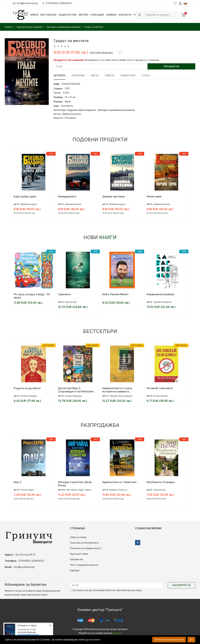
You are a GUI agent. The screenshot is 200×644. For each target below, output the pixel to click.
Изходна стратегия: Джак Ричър (75, 484)
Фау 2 (17, 482)
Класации (97, 15)
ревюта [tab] (110, 75)
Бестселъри (48, 15)
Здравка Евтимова (162, 302)
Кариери (75, 570)
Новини (111, 15)
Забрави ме (76, 559)
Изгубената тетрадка (161, 482)
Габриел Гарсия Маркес (121, 396)
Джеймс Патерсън (118, 490)
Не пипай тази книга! (160, 388)
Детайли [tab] (59, 75)
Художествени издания (82, 110)
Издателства (68, 15)
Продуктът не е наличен (69, 60)
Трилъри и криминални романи (116, 110)
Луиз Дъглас (160, 490)
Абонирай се (182, 585)
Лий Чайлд (71, 490)
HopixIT (117, 633)
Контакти (125, 15)
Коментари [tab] (128, 75)
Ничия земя (154, 196)
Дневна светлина (113, 196)
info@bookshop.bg (25, 3)
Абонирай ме (171, 66)
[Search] (161, 15)
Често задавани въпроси (84, 565)
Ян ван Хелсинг (161, 396)
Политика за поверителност (86, 548)
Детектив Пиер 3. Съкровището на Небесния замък (76, 390)
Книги (34, 15)
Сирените (64, 294)
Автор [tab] (95, 75)
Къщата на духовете (27, 388)
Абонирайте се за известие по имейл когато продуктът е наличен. (122, 60)
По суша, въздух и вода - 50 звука (32, 296)
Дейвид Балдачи (71, 114)
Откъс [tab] (146, 75)
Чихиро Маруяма (73, 396)
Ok (191, 640)
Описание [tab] (78, 75)
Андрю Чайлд (84, 490)
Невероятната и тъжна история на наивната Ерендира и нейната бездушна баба (122, 390)
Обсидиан (70, 118)
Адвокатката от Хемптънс (119, 482)
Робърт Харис (27, 490)
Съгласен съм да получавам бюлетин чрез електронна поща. (106, 590)
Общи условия (78, 537)
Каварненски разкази (160, 294)
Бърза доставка (79, 554)
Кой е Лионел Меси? (115, 294)
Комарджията (67, 196)
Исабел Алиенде (29, 396)
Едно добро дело (25, 196)
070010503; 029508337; (58, 3)
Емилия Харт (71, 302)
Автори (83, 15)
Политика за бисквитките (84, 543)
